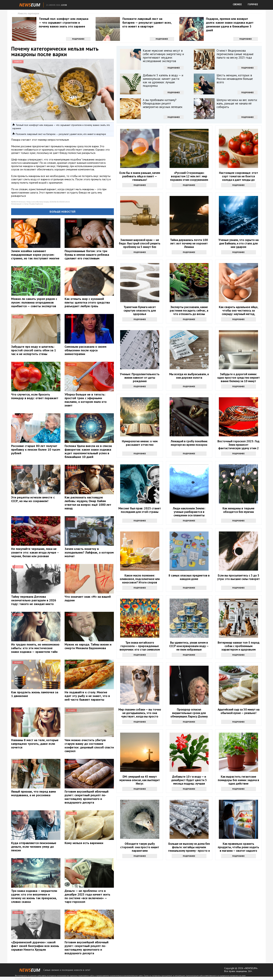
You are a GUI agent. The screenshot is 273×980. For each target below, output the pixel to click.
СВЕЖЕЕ (237, 4)
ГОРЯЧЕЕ (253, 4)
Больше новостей (63, 212)
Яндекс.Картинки (36, 204)
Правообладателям (23, 979)
